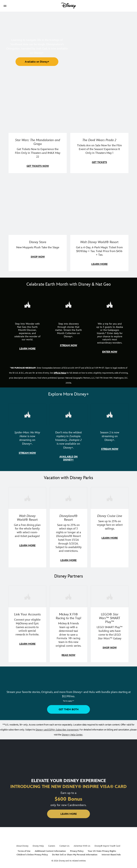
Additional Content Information (50, 850)
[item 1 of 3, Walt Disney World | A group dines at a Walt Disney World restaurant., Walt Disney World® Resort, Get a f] (27, 497)
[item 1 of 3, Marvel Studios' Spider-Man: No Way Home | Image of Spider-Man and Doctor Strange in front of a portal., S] (27, 414)
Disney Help (38, 845)
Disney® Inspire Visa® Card (107, 845)
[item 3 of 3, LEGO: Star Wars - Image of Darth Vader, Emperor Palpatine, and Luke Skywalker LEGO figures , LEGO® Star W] (110, 595)
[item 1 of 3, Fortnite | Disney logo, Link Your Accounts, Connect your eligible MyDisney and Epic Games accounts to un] (27, 595)
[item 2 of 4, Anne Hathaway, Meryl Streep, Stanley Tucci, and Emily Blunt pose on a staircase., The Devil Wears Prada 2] (99, 104)
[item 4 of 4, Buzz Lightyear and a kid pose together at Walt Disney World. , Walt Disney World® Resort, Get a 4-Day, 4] (99, 206)
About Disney (22, 845)
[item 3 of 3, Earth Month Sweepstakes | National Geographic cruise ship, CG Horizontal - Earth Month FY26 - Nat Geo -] (110, 304)
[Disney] (68, 6)
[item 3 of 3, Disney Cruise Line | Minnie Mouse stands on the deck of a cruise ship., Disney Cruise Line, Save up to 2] (110, 497)
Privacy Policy (77, 850)
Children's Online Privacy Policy (32, 853)
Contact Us (64, 845)
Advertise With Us (82, 845)
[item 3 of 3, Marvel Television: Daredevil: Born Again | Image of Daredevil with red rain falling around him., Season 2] (110, 414)
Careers (52, 845)
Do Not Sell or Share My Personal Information (75, 853)
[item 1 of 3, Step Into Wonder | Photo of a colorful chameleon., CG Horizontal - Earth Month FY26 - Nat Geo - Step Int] (27, 304)
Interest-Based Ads (111, 853)
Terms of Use (24, 850)
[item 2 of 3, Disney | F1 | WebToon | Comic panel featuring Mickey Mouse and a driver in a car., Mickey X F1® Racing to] (69, 595)
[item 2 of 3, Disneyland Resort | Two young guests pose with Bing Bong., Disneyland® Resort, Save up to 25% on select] (69, 497)
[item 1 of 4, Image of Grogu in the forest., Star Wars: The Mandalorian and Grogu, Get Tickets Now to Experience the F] (38, 104)
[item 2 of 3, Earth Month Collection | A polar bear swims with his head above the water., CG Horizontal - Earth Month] (69, 304)
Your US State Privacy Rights (102, 850)
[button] (5, 6)
